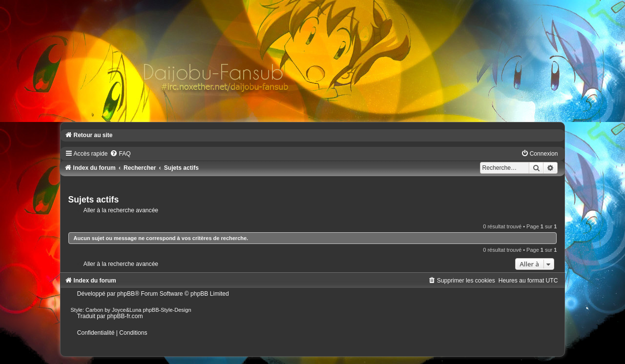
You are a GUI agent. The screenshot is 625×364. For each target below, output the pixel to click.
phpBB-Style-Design (167, 310)
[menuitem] (120, 154)
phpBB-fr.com (125, 316)
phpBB (126, 294)
